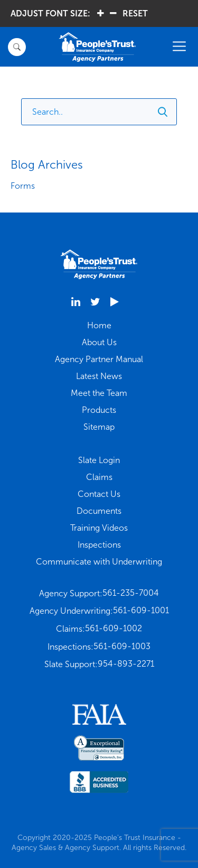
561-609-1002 (114, 628)
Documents (99, 511)
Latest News (99, 376)
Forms (23, 186)
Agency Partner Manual (99, 359)
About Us (99, 342)
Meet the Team (99, 393)
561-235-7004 (131, 593)
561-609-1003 (122, 646)
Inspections (99, 545)
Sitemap (99, 427)
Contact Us (99, 494)
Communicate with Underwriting (99, 562)
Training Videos (99, 528)
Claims (99, 477)
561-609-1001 (141, 610)
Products (99, 410)
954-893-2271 (126, 664)
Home (99, 325)
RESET (135, 13)
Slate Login (99, 460)
